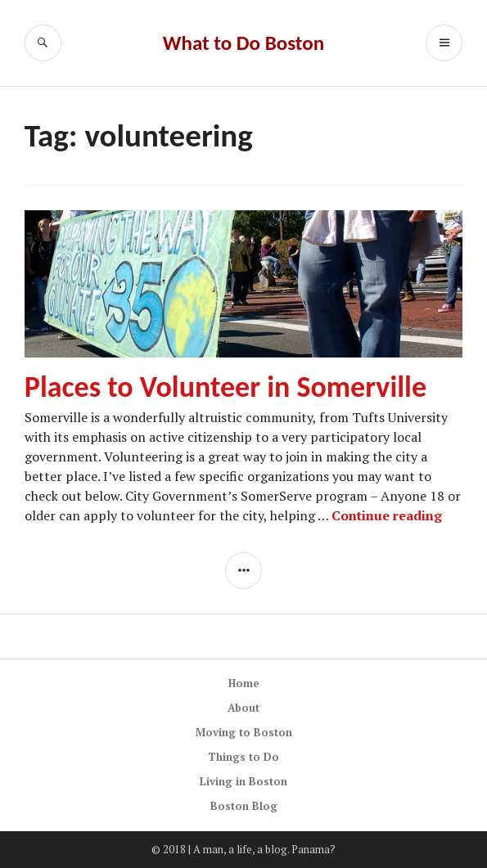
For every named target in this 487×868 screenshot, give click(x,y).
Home (244, 683)
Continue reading (387, 515)
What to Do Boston (243, 43)
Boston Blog (244, 806)
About (243, 708)
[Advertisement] (219, 648)
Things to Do (243, 757)
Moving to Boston (244, 732)
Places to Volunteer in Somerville (225, 387)
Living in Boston (243, 781)
